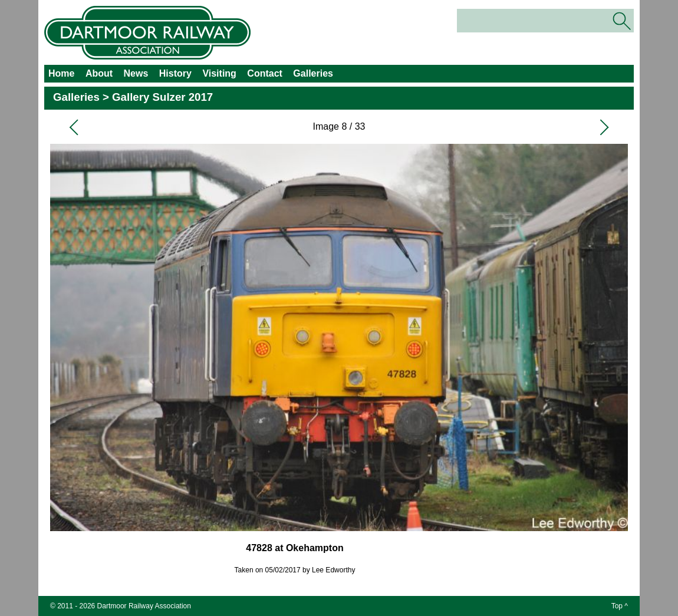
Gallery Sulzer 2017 (162, 97)
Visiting (219, 73)
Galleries (313, 73)
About (99, 73)
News (136, 73)
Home (61, 73)
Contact (265, 73)
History (175, 73)
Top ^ (620, 606)
